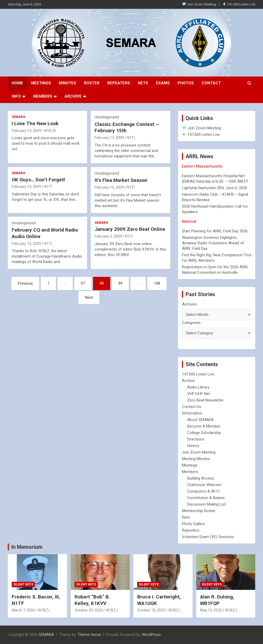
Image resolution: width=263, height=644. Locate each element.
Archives (189, 304)
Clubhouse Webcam (204, 485)
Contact (211, 83)
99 (120, 283)
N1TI (131, 138)
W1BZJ (44, 610)
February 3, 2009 (108, 236)
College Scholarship (204, 433)
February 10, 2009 (109, 187)
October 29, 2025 (89, 610)
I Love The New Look (35, 123)
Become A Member (204, 426)
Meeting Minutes (196, 459)
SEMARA (18, 117)
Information (192, 413)
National (189, 221)
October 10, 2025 (151, 610)
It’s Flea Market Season (121, 180)
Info (16, 96)
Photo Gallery (193, 524)
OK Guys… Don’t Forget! (38, 180)
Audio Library (198, 387)
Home (17, 83)
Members (43, 96)
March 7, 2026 (23, 610)
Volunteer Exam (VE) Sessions (208, 537)
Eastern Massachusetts (202, 166)
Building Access (201, 478)
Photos (186, 83)
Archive (73, 96)
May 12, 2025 (211, 610)
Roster (92, 83)
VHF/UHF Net (199, 394)
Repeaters (119, 83)
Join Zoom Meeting (199, 4)
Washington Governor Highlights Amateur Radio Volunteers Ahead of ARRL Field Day (213, 243)
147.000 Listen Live (239, 4)
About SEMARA (200, 420)
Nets (143, 83)
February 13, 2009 (26, 131)
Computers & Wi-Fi (203, 491)
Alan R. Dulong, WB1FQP (217, 600)
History (193, 446)
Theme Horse (89, 635)
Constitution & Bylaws (206, 498)
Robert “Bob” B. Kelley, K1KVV (92, 600)
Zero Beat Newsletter (205, 400)
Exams (163, 83)
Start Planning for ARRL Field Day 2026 (215, 231)
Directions (196, 439)
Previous (25, 283)
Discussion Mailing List (206, 504)
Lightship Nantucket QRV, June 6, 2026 (215, 188)
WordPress (151, 635)
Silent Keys (23, 584)
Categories (191, 323)
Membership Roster (199, 511)
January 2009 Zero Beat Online (130, 229)
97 (83, 283)
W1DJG (50, 131)
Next (89, 297)
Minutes (67, 83)
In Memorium (27, 547)
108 (157, 283)
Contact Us (192, 407)
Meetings (41, 83)
